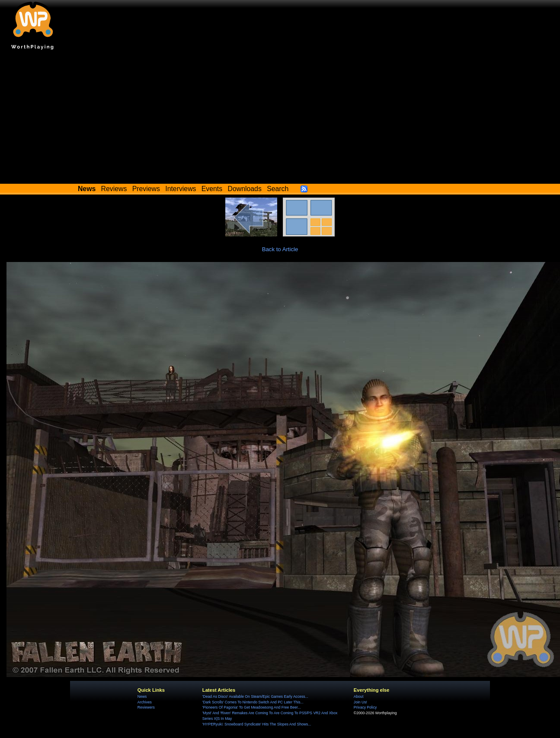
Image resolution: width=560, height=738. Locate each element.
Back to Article (280, 249)
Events (212, 189)
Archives (145, 702)
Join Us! (360, 702)
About (358, 696)
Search (278, 189)
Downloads (245, 189)
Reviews (114, 189)
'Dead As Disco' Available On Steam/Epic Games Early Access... (255, 696)
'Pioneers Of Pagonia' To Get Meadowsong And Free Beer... (252, 707)
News (142, 696)
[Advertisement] (280, 119)
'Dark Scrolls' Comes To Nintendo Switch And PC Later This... (253, 702)
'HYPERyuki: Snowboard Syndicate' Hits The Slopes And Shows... (257, 724)
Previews (146, 189)
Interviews (181, 189)
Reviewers (146, 707)
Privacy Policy (365, 707)
